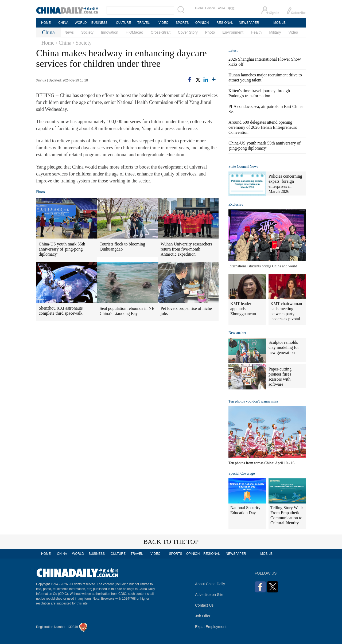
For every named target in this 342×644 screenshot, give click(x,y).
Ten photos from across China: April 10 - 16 (261, 463)
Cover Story (188, 32)
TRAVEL (143, 23)
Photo (210, 32)
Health (256, 32)
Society (87, 32)
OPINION (202, 23)
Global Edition (205, 8)
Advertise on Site (209, 595)
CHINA (63, 23)
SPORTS (182, 23)
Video (293, 32)
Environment (233, 32)
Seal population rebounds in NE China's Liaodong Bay (127, 311)
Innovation (110, 32)
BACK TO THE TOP (171, 542)
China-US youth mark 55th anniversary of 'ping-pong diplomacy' (62, 249)
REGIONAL (225, 23)
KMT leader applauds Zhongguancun (243, 309)
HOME (46, 23)
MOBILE (279, 23)
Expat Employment (211, 627)
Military (275, 32)
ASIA (222, 8)
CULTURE (123, 23)
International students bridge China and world (263, 266)
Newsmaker (237, 333)
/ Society (82, 43)
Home (48, 43)
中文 (231, 8)
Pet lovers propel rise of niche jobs (186, 311)
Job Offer (203, 616)
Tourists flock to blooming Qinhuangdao (122, 247)
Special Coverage (242, 473)
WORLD (81, 23)
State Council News (243, 167)
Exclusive (236, 204)
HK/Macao (135, 32)
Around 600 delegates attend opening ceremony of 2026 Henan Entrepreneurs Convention (263, 127)
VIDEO (163, 23)
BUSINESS (100, 23)
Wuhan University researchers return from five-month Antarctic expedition (186, 249)
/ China (64, 43)
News (69, 32)
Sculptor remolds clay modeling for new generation (284, 347)
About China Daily (210, 584)
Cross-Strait (161, 32)
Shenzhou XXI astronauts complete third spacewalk (61, 311)
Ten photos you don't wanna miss (253, 401)
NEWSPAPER (249, 23)
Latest (233, 50)
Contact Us (204, 605)
